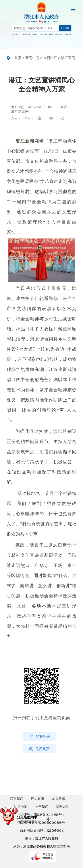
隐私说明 (63, 807)
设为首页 (38, 799)
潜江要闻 (68, 58)
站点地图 (21, 807)
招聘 (51, 34)
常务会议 (68, 34)
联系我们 (17, 799)
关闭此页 (39, 749)
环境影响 (58, 34)
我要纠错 (39, 737)
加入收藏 (59, 799)
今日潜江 (50, 58)
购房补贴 (27, 34)
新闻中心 (32, 58)
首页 (18, 58)
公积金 (35, 34)
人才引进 (43, 34)
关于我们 (42, 807)
